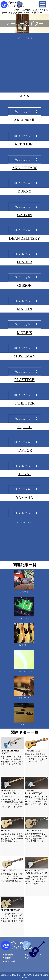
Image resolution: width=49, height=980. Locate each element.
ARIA (24, 96)
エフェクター (24, 618)
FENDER (24, 262)
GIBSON (25, 285)
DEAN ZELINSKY (24, 238)
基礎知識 (9, 955)
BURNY (24, 191)
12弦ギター (24, 645)
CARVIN (24, 215)
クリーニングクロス (24, 671)
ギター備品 (10, 961)
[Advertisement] (24, 64)
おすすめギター (34, 955)
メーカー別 (32, 958)
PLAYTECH (25, 380)
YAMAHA (25, 497)
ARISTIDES (24, 144)
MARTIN (24, 309)
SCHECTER (24, 403)
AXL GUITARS (25, 168)
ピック (24, 725)
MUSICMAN (24, 356)
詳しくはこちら (22, 112)
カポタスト (24, 592)
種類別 (8, 958)
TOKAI (24, 474)
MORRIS (24, 332)
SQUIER (24, 427)
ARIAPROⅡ (25, 120)
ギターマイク (24, 698)
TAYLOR (24, 450)
